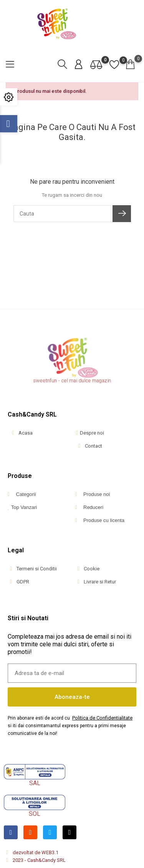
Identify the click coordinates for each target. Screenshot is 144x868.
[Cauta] (62, 214)
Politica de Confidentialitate (102, 718)
